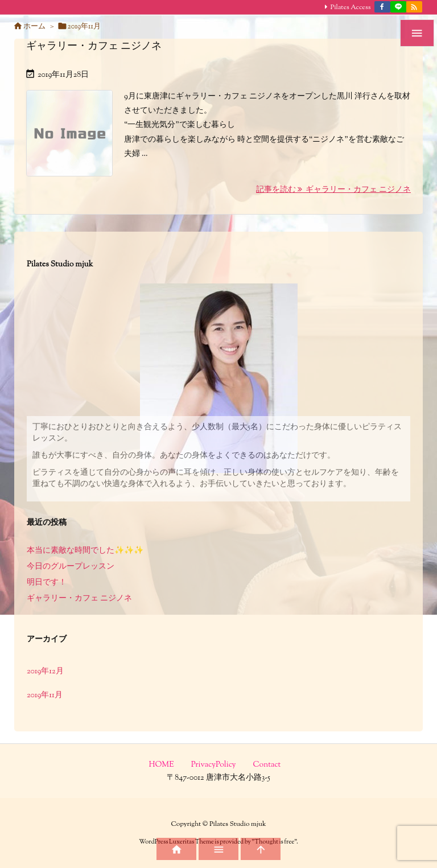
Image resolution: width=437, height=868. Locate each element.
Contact (267, 765)
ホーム (34, 27)
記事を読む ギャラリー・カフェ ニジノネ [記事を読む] (333, 190)
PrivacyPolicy (214, 765)
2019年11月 (45, 696)
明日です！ (47, 583)
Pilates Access (351, 7)
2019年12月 (45, 672)
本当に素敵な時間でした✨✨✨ (85, 551)
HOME (162, 765)
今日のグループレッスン (71, 567)
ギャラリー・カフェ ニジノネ (94, 47)
